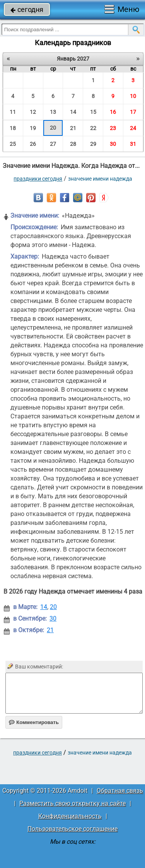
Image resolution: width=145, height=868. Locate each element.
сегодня (27, 9)
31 (133, 144)
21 (73, 128)
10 (133, 96)
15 (93, 112)
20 (53, 128)
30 (113, 144)
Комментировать (34, 722)
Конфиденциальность (70, 816)
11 (13, 112)
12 (33, 112)
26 (33, 144)
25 (13, 144)
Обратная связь (120, 791)
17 (133, 112)
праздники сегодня (38, 179)
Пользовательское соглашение (72, 829)
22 (93, 128)
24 (133, 128)
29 (93, 144)
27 (53, 144)
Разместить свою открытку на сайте (72, 803)
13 (53, 112)
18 (13, 128)
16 (113, 112)
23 (113, 128)
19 (33, 128)
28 (73, 144)
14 (73, 112)
